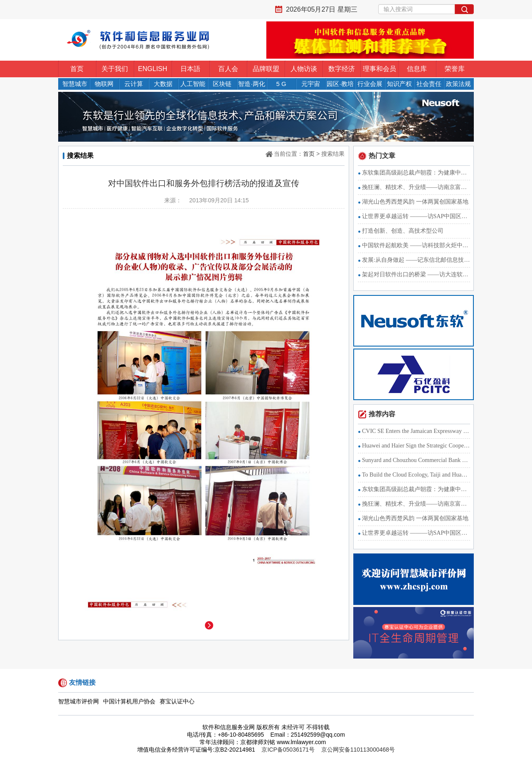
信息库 (417, 69)
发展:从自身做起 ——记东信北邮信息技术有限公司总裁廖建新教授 (416, 260)
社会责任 (429, 84)
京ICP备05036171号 (288, 750)
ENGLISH (153, 69)
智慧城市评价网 (79, 702)
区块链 (222, 84)
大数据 (163, 84)
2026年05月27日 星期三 (322, 9)
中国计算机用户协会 (129, 702)
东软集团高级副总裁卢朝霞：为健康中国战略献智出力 (416, 173)
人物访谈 (304, 69)
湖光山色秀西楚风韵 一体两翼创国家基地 (415, 202)
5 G (281, 84)
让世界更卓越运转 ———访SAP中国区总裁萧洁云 (416, 216)
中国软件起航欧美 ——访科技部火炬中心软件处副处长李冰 (416, 245)
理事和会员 (379, 69)
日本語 (190, 69)
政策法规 (458, 84)
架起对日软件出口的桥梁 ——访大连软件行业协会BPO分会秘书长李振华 (416, 274)
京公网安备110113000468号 (358, 750)
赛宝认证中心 (177, 702)
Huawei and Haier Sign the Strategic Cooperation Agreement (416, 446)
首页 (77, 69)
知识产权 (399, 84)
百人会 (228, 69)
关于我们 (115, 69)
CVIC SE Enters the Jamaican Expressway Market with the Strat (416, 431)
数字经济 (342, 69)
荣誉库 (455, 69)
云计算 (134, 84)
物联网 (104, 84)
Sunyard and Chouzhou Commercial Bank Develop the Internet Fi (416, 460)
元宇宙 (311, 84)
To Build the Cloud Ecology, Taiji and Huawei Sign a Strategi (416, 475)
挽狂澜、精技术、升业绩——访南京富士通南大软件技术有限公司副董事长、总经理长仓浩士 (416, 187)
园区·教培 (340, 84)
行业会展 (370, 84)
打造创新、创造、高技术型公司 (403, 231)
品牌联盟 (266, 69)
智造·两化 (251, 84)
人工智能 (193, 84)
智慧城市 (75, 84)
